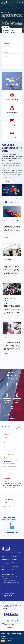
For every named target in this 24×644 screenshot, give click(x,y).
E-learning (15, 566)
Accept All (3, 641)
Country (5, 37)
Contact (14, 570)
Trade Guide (5, 563)
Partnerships (5, 560)
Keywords (6, 57)
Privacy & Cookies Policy (9, 593)
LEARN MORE (5, 27)
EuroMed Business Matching (15, 560)
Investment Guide (17, 553)
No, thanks (9, 641)
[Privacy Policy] (10, 638)
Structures (6, 43)
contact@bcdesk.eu (6, 586)
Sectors (5, 50)
